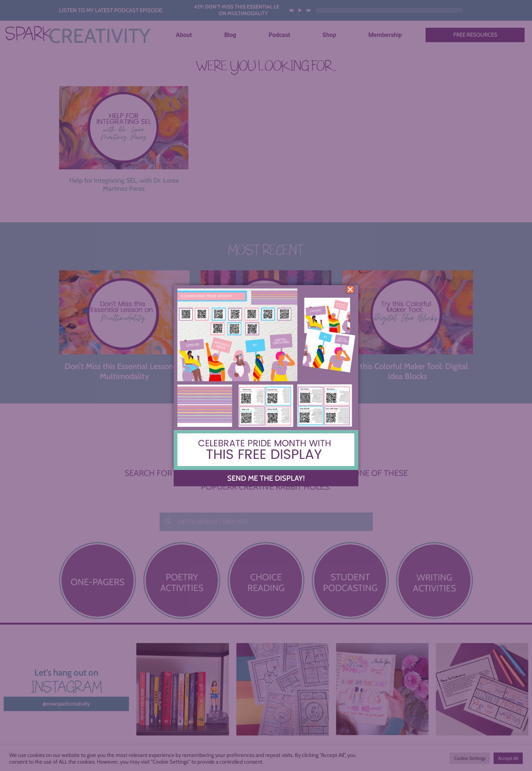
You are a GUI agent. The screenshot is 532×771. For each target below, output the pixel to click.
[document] (266, 385)
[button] (350, 290)
